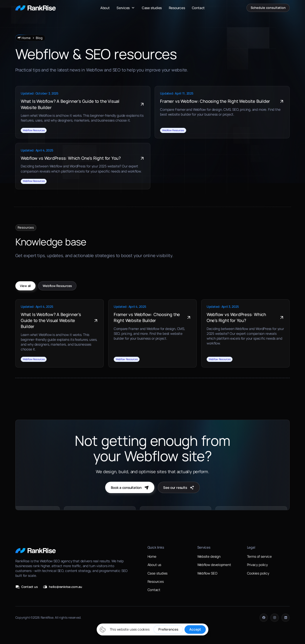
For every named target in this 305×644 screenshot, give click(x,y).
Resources (177, 8)
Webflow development (214, 565)
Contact (198, 8)
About (105, 8)
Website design (209, 556)
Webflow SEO (207, 573)
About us (154, 565)
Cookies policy (258, 573)
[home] (36, 8)
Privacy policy (257, 565)
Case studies (152, 8)
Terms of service (259, 556)
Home (152, 556)
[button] (126, 8)
